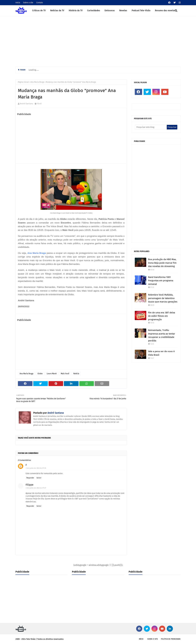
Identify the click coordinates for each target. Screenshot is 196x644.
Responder (30, 478)
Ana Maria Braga (37, 82)
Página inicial (23, 82)
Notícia (76, 374)
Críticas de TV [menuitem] (39, 11)
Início (18, 3)
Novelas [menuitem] (123, 11)
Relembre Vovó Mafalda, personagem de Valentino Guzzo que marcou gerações (163, 298)
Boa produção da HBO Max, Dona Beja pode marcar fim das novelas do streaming (162, 263)
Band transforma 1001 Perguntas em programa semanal (161, 281)
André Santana (27, 104)
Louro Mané (52, 374)
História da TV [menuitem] (76, 11)
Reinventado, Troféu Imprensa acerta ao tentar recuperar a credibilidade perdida (162, 335)
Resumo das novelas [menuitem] (165, 11)
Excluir (39, 478)
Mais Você (65, 374)
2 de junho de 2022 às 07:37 (36, 488)
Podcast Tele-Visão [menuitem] (141, 11)
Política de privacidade (171, 639)
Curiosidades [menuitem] (94, 11)
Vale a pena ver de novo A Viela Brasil (161, 353)
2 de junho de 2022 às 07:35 (36, 468)
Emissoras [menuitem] (110, 11)
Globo (40, 374)
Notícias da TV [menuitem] (57, 11)
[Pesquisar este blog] (151, 127)
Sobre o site (28, 3)
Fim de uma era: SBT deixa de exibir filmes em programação (162, 316)
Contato (40, 3)
